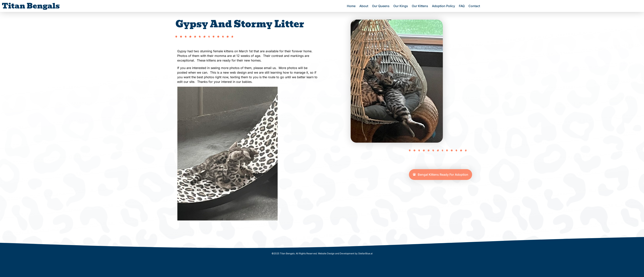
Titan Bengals (31, 6)
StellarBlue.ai (365, 253)
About (364, 6)
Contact (474, 6)
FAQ (462, 6)
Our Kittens (420, 6)
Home (351, 6)
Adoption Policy (443, 6)
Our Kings (401, 6)
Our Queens (381, 6)
